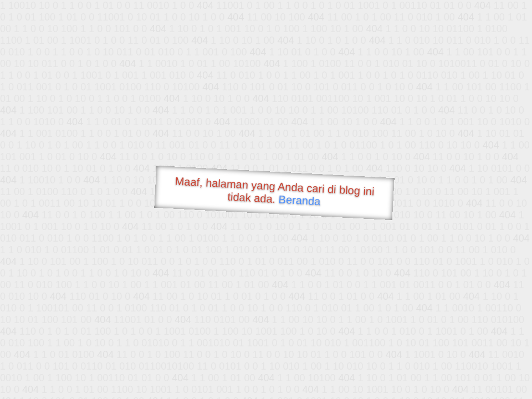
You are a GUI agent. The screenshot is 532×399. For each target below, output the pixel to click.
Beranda (300, 200)
